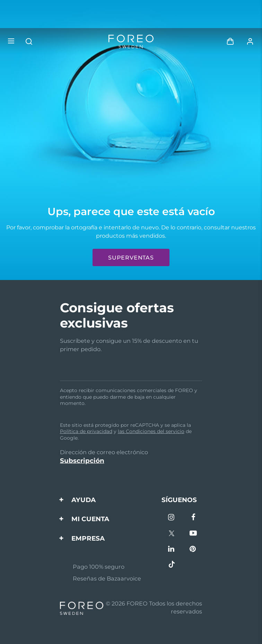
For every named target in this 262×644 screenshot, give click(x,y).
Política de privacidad (86, 431)
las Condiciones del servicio (151, 431)
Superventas (131, 258)
